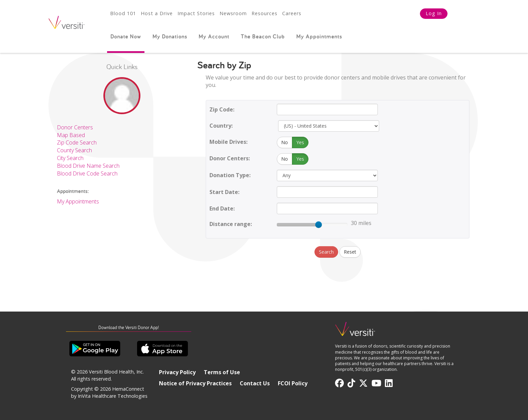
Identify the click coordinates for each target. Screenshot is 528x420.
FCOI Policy (293, 383)
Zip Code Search (77, 142)
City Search (70, 158)
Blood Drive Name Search (88, 166)
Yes (300, 142)
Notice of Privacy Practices (195, 383)
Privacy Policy (177, 372)
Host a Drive (157, 13)
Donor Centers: (230, 158)
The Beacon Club (263, 36)
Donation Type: (230, 175)
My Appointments (319, 36)
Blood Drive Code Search (87, 173)
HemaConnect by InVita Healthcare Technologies (109, 392)
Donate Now (126, 36)
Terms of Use (222, 372)
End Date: (222, 208)
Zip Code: (222, 109)
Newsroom (233, 13)
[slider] (319, 225)
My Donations (170, 36)
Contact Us (255, 383)
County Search (74, 150)
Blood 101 (123, 13)
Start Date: (224, 192)
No (285, 142)
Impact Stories (196, 13)
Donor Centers (75, 127)
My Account (214, 36)
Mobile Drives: (228, 142)
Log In (434, 13)
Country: (221, 126)
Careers (292, 13)
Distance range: (231, 224)
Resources (265, 13)
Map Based (71, 135)
